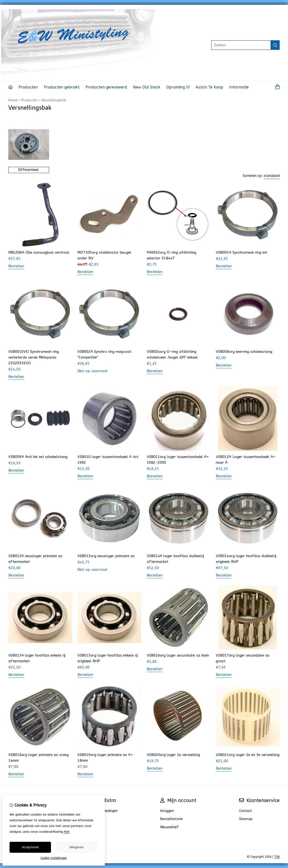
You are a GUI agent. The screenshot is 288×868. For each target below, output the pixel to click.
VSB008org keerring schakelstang (244, 352)
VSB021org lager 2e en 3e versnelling (248, 755)
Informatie (239, 87)
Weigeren (77, 847)
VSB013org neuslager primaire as (106, 556)
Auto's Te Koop (209, 87)
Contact (246, 811)
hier (67, 832)
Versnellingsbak (54, 100)
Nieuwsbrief (169, 827)
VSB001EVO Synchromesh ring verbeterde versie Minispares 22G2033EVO (34, 357)
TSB (277, 857)
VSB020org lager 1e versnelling (173, 755)
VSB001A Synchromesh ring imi (241, 252)
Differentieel (29, 170)
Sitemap (246, 819)
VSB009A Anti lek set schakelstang (38, 457)
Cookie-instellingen (54, 858)
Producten (28, 87)
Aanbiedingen (107, 811)
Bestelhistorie (172, 819)
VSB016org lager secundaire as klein (178, 655)
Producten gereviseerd (106, 87)
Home (13, 100)
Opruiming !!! (178, 87)
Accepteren (30, 847)
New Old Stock (147, 87)
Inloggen (167, 811)
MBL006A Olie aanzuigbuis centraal (39, 252)
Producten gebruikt (62, 87)
